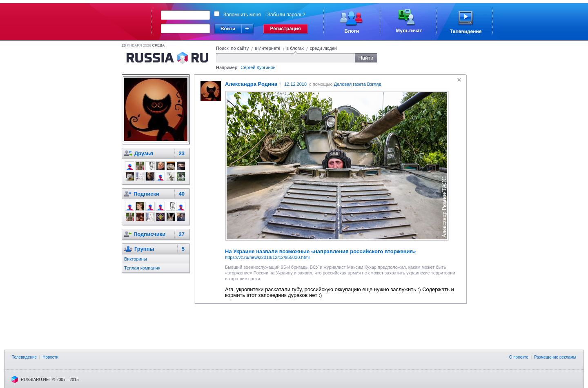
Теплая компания (142, 268)
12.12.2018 (295, 84)
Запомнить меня (242, 15)
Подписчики (149, 234)
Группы (144, 249)
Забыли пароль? (286, 15)
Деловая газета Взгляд (358, 84)
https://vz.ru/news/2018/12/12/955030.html (267, 257)
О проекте (519, 357)
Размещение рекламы (555, 357)
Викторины (136, 259)
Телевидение (24, 357)
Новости (50, 357)
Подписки (146, 194)
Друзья (144, 153)
